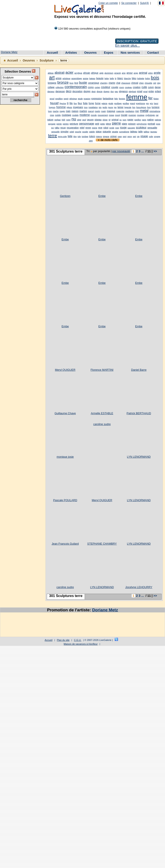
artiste (59, 78)
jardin (105, 107)
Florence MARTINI (102, 370)
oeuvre (90, 120)
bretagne (52, 83)
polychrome (142, 124)
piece (108, 124)
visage (144, 136)
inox (86, 107)
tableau (134, 132)
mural (117, 115)
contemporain (76, 87)
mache (56, 111)
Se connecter (129, 3)
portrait (151, 124)
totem (92, 136)
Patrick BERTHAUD (139, 413)
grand (132, 103)
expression (97, 99)
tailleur (146, 132)
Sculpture (47, 60)
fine (75, 103)
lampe (121, 107)
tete (70, 136)
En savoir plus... (128, 46)
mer (137, 111)
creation (137, 87)
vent (125, 136)
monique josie (65, 457)
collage (51, 87)
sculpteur (141, 128)
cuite (144, 87)
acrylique (78, 73)
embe (151, 91)
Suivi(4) (145, 3)
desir (94, 91)
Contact (153, 53)
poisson (132, 124)
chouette (148, 83)
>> (155, 151)
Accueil (53, 53)
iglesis (69, 107)
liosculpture (141, 107)
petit (97, 124)
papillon (138, 120)
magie (62, 111)
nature (50, 120)
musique (141, 115)
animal (143, 73)
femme (137, 97)
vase (120, 136)
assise (86, 78)
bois (155, 77)
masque (111, 111)
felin (116, 99)
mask (104, 111)
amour (129, 73)
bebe (107, 78)
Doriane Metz (9, 52)
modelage (66, 115)
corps (91, 87)
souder (85, 132)
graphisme (141, 103)
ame (124, 73)
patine (150, 120)
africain (87, 73)
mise (52, 115)
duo (112, 91)
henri (156, 103)
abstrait (60, 73)
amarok (118, 73)
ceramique (93, 83)
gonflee (126, 103)
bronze (63, 82)
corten (97, 87)
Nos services (131, 53)
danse (158, 87)
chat (118, 83)
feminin (122, 99)
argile (157, 73)
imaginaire (78, 107)
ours (125, 120)
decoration (77, 91)
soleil (72, 132)
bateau (92, 78)
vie (138, 136)
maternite (120, 111)
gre (147, 103)
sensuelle (55, 132)
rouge (123, 128)
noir (64, 120)
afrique (95, 73)
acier (69, 72)
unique (113, 136)
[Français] (161, 3)
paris (144, 120)
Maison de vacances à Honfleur (81, 644)
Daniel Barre (139, 370)
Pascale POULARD (65, 500)
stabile (92, 132)
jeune (111, 107)
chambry (104, 83)
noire (68, 120)
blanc (120, 78)
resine (95, 128)
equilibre (59, 99)
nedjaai (57, 120)
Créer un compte (108, 3)
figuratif (54, 103)
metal (144, 111)
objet (79, 120)
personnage (87, 124)
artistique (66, 78)
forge (91, 103)
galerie (104, 103)
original (115, 120)
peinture (74, 124)
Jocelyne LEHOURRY (139, 587)
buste (83, 82)
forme (98, 103)
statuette (107, 132)
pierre (116, 123)
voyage (157, 136)
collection (60, 87)
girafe (111, 103)
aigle (101, 73)
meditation (130, 111)
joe (115, 107)
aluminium (109, 73)
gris (151, 103)
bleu (134, 78)
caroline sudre (102, 424)
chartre (112, 83)
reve (100, 128)
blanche (128, 78)
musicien (132, 115)
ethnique (73, 99)
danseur (51, 91)
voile (151, 136)
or (110, 120)
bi (116, 78)
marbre (83, 111)
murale (124, 115)
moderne (85, 115)
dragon (107, 91)
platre (124, 124)
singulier (65, 132)
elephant (132, 91)
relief (82, 128)
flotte (85, 103)
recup (63, 128)
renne (88, 128)
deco (69, 91)
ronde (112, 128)
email (140, 91)
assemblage (77, 78)
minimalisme (155, 111)
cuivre (151, 87)
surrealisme (124, 132)
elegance (123, 91)
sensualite (152, 128)
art (52, 77)
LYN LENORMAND (139, 457)
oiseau (98, 120)
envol (52, 99)
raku (57, 128)
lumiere (155, 107)
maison (75, 111)
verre (130, 136)
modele (75, 115)
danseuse (60, 91)
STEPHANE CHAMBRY (102, 544)
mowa (112, 115)
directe (99, 91)
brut (76, 83)
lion (134, 107)
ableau (51, 73)
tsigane (106, 136)
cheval (135, 83)
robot (106, 128)
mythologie (150, 115)
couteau (128, 87)
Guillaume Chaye (65, 413)
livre (149, 107)
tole (79, 136)
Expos (109, 53)
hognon (52, 107)
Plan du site (63, 640)
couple (115, 87)
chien (141, 83)
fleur (80, 103)
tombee (85, 136)
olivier (105, 120)
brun (71, 83)
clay (159, 83)
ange (136, 73)
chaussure (126, 83)
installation (93, 107)
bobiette (141, 78)
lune (50, 111)
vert (134, 136)
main (68, 111)
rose (117, 128)
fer (150, 98)
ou (121, 120)
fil (68, 103)
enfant (158, 91)
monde (94, 115)
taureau (154, 132)
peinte (59, 124)
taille (140, 132)
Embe (102, 196)
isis (100, 107)
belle (112, 78)
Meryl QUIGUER (65, 370)
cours (122, 87)
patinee (158, 120)
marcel (91, 111)
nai (157, 115)
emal (146, 91)
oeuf (84, 120)
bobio (147, 78)
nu (74, 119)
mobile (58, 115)
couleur (106, 87)
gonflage (118, 103)
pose (158, 124)
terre (53, 136)
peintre (66, 124)
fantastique (108, 99)
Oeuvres (91, 53)
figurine (63, 103)
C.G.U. (78, 640)
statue (99, 132)
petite (102, 124)
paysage (52, 124)
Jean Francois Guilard (65, 544)
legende (128, 107)
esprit (66, 99)
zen (91, 141)
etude (80, 99)
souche (78, 132)
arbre (150, 73)
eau (116, 91)
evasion (87, 99)
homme (61, 107)
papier (130, 120)
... (142, 151)
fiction (156, 99)
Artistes (71, 53)
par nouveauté (121, 151)
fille (71, 103)
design (87, 91)
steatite (115, 132)
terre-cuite (62, 136)
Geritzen (65, 196)
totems (99, 136)
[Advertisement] (19, 176)
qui (52, 128)
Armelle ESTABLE (102, 413)
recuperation (73, 128)
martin (98, 111)
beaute (100, 78)
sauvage (131, 128)
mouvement (103, 115)
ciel (155, 83)
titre (75, 136)
